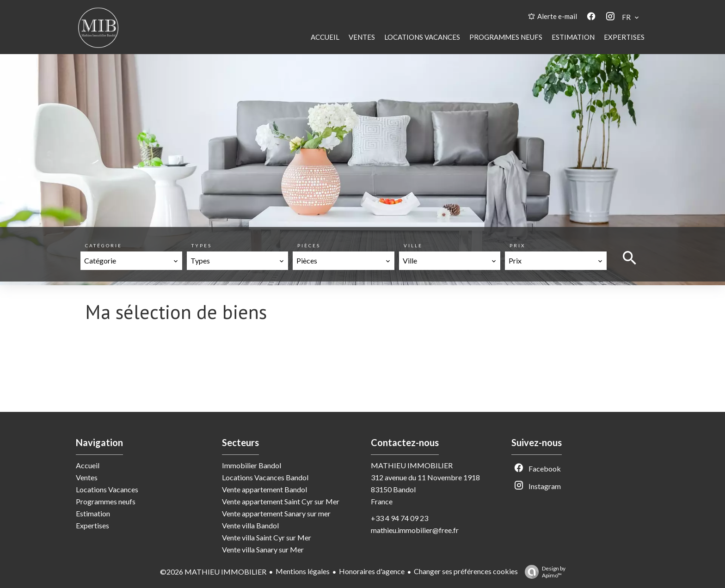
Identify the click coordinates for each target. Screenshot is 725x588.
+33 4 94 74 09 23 (399, 518)
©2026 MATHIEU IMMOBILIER (213, 572)
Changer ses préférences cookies (466, 571)
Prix (517, 245)
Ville (413, 245)
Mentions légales (303, 571)
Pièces (309, 245)
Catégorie (104, 245)
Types (202, 245)
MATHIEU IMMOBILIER (412, 465)
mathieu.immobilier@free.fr (415, 530)
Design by (543, 572)
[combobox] (131, 261)
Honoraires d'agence (372, 571)
